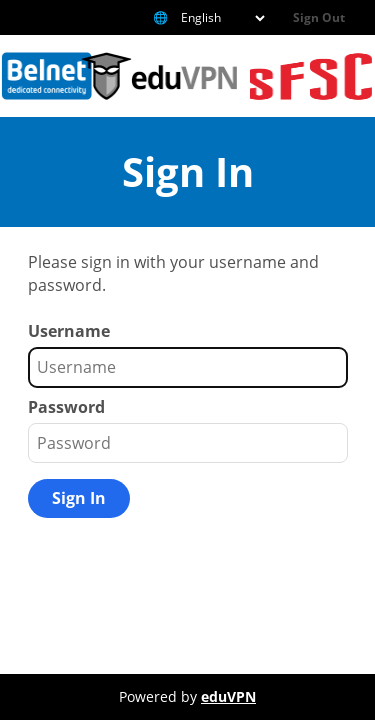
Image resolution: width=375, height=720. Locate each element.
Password (66, 407)
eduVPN (228, 696)
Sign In (79, 498)
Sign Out (319, 17)
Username (69, 331)
